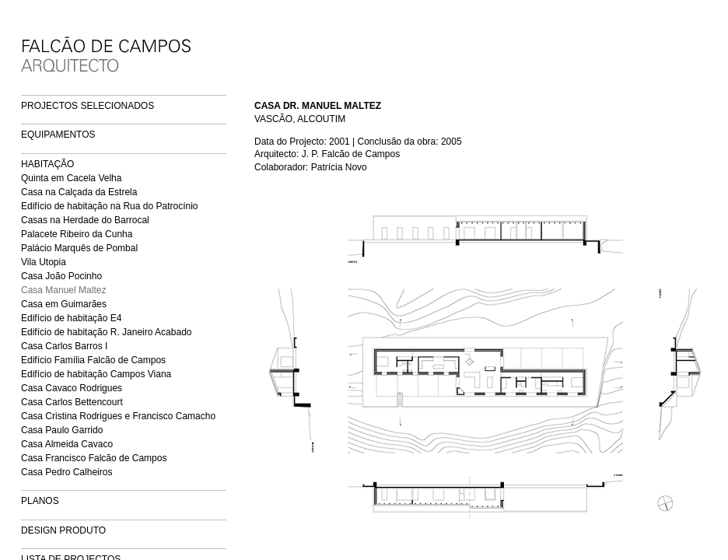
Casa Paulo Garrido (62, 430)
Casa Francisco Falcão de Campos (94, 458)
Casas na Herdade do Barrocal (85, 220)
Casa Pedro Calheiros (66, 472)
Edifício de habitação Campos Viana (96, 374)
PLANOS (40, 501)
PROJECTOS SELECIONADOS (87, 106)
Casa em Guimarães (64, 304)
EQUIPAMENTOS (58, 135)
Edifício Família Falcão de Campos (93, 360)
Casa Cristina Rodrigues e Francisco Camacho (118, 416)
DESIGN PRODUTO (63, 530)
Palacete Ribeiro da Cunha (77, 234)
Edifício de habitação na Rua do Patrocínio (109, 206)
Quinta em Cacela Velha (71, 178)
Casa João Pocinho (61, 276)
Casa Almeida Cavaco (67, 444)
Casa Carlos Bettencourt (72, 402)
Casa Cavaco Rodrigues (72, 388)
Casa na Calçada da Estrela (79, 192)
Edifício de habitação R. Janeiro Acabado (106, 332)
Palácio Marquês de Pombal (79, 248)
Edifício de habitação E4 (71, 318)
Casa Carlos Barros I (64, 346)
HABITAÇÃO (47, 164)
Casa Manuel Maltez (63, 290)
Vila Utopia (44, 262)
